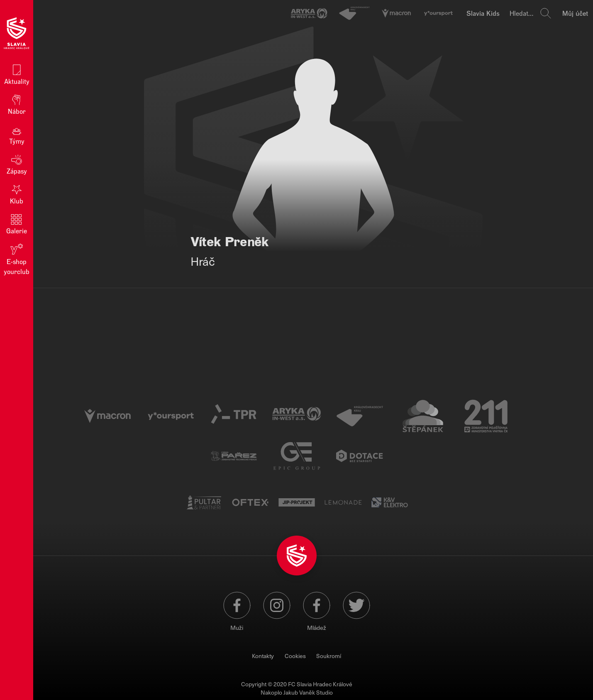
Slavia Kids (483, 13)
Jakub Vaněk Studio (308, 692)
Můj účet (575, 13)
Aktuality (17, 74)
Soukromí (329, 656)
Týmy (17, 134)
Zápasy (17, 164)
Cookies (295, 656)
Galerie (17, 224)
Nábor (17, 104)
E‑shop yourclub (17, 259)
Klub (17, 194)
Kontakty (263, 656)
